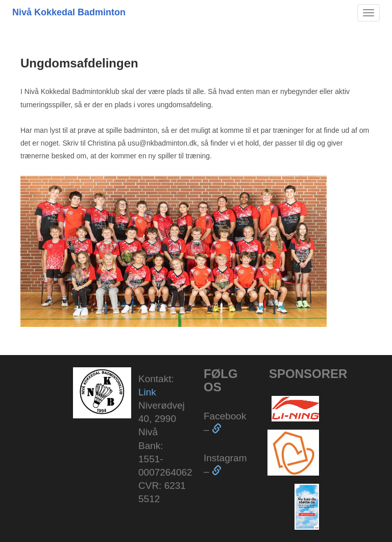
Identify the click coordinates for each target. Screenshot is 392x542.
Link (147, 392)
